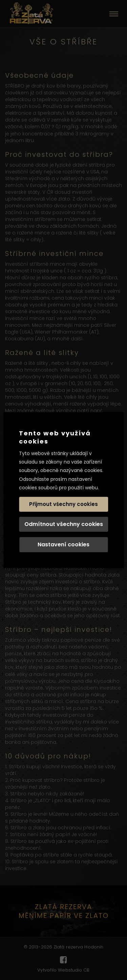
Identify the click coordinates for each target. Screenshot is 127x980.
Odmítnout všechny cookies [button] (64, 524)
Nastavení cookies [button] (63, 544)
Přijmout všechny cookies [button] (63, 504)
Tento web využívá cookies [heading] (55, 437)
